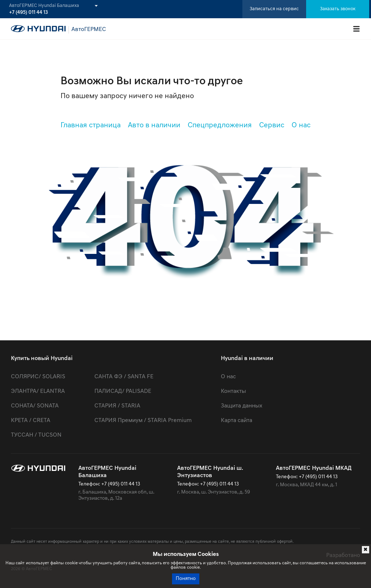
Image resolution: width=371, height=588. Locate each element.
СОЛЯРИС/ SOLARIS (38, 377)
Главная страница (91, 125)
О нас (301, 125)
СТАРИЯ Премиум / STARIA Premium (143, 421)
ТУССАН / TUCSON (36, 435)
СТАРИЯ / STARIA (117, 406)
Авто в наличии (154, 125)
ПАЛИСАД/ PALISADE (123, 391)
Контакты (233, 391)
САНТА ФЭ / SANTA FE (124, 377)
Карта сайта (237, 421)
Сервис (272, 125)
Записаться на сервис (274, 9)
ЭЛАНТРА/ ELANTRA (38, 391)
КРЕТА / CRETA (31, 421)
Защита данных (242, 406)
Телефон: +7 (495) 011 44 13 (109, 484)
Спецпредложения (220, 125)
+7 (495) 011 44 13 (28, 13)
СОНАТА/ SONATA (35, 406)
